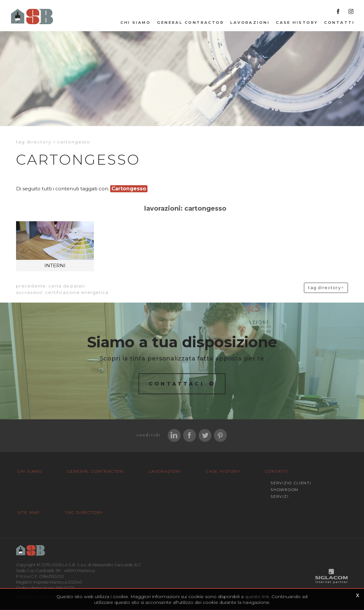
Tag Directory (81, 513)
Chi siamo (136, 23)
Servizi (273, 497)
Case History (297, 23)
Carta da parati (67, 286)
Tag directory (34, 142)
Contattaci (177, 384)
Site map (28, 513)
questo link (257, 596)
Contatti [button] (339, 23)
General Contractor (191, 23)
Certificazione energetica (77, 293)
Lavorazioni (250, 23)
